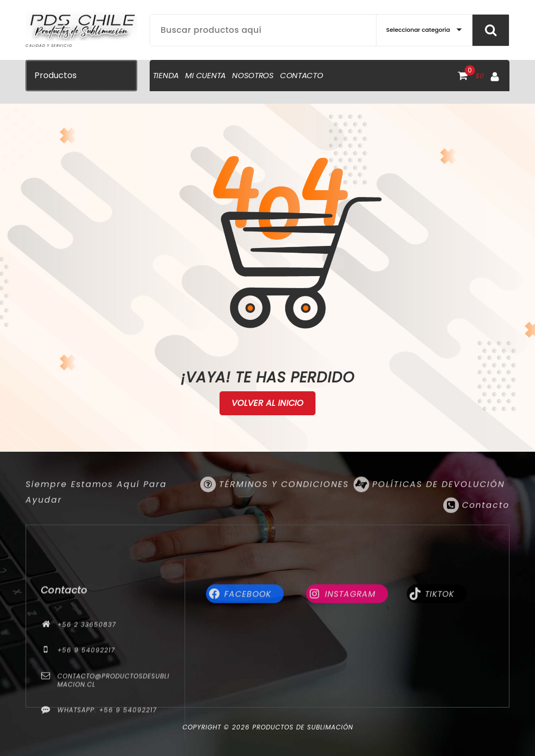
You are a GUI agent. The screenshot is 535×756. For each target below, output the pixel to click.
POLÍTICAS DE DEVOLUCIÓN (439, 499)
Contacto (486, 520)
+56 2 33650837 (87, 699)
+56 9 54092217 (86, 724)
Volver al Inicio (268, 403)
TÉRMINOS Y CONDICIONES (284, 499)
